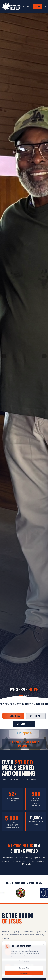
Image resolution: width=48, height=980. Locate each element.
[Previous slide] (4, 356)
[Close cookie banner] (43, 946)
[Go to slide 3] (26, 696)
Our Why (36, 716)
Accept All (24, 975)
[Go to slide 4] (29, 696)
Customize (24, 963)
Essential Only (24, 970)
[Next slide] (44, 356)
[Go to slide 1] (21, 696)
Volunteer (24, 724)
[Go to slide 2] (24, 696)
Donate (37, 6)
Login (26, 7)
